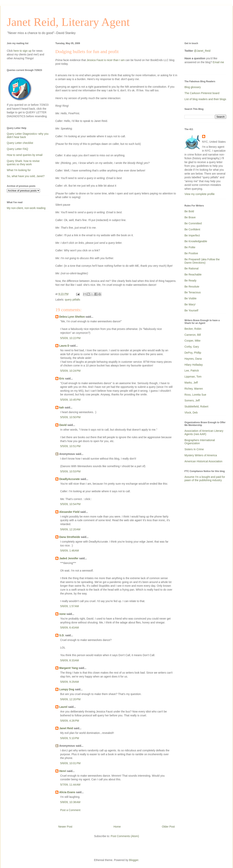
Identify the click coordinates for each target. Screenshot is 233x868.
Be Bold (189, 211)
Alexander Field (69, 512)
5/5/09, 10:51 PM (70, 446)
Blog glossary (193, 87)
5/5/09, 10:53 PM (70, 471)
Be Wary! (190, 304)
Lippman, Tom (193, 377)
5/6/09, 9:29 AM (70, 682)
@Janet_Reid (202, 51)
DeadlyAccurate (70, 479)
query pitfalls (73, 300)
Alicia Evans (67, 792)
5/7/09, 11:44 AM (70, 785)
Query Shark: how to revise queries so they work (23, 163)
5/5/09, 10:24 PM (70, 371)
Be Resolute (192, 287)
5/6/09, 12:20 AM (70, 529)
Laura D (64, 346)
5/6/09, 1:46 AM (70, 551)
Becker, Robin (193, 329)
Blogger (134, 860)
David (63, 425)
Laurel (63, 707)
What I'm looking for (19, 170)
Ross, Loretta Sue (195, 395)
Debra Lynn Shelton (72, 317)
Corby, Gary (192, 347)
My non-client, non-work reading (26, 208)
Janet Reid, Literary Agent (68, 22)
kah (62, 407)
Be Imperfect (192, 235)
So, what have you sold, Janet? (26, 176)
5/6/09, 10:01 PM (70, 763)
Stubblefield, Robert (196, 406)
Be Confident (192, 229)
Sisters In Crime (194, 449)
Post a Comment (70, 810)
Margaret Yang (69, 668)
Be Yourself (191, 310)
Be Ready (190, 281)
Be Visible (190, 298)
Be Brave (190, 217)
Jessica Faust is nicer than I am (105, 60)
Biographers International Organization (200, 442)
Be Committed (193, 223)
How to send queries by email (25, 155)
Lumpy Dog (67, 689)
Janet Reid (66, 728)
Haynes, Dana (193, 359)
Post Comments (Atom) (125, 836)
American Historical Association (203, 461)
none (62, 614)
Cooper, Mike (192, 341)
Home (117, 827)
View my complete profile (200, 194)
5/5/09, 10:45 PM (70, 400)
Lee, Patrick (192, 371)
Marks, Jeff (191, 383)
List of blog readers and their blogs (205, 99)
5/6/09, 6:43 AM (70, 628)
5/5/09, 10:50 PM (70, 417)
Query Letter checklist (20, 143)
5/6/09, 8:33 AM (70, 660)
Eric (62, 378)
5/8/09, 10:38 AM (70, 802)
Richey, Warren (194, 389)
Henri (63, 771)
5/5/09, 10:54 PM (70, 504)
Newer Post (65, 827)
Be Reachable (193, 274)
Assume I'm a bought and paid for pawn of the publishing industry (205, 479)
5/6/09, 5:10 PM (70, 738)
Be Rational (191, 268)
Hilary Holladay (194, 365)
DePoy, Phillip (193, 353)
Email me (218, 62)
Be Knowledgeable (196, 241)
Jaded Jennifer (69, 558)
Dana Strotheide (70, 537)
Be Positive (191, 253)
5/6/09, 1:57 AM (70, 606)
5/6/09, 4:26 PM (70, 721)
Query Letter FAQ (17, 149)
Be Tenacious (193, 292)
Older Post (168, 827)
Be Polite (190, 247)
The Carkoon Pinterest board (202, 93)
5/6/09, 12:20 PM (70, 699)
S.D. (62, 635)
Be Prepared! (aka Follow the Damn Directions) (202, 261)
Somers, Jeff (192, 400)
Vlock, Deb (191, 413)
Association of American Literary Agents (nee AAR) (204, 432)
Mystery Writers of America (201, 455)
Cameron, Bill (193, 335)
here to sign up (23, 51)
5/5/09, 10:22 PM (70, 338)
